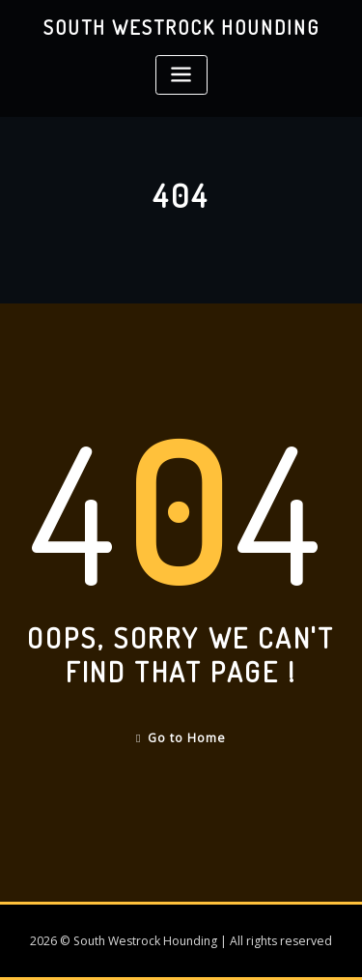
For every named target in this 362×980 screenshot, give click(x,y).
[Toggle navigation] (181, 75)
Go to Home (181, 738)
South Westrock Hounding (181, 27)
